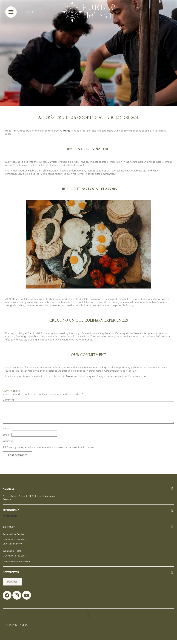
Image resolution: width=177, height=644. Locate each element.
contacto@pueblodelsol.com (17, 566)
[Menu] (11, 12)
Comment (9, 400)
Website (7, 445)
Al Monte (65, 131)
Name (7, 433)
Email (7, 439)
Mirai (25, 629)
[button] (88, 619)
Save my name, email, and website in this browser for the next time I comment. (51, 451)
